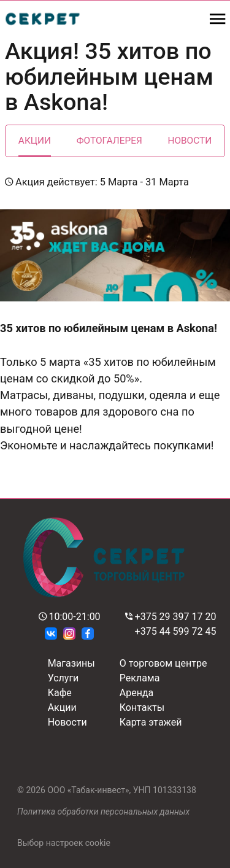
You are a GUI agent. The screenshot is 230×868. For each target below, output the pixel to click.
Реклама (140, 678)
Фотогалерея (109, 141)
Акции (35, 141)
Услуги (63, 678)
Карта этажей (151, 722)
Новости (190, 141)
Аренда (137, 693)
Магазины (71, 663)
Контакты (142, 707)
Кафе (60, 693)
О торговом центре (163, 663)
